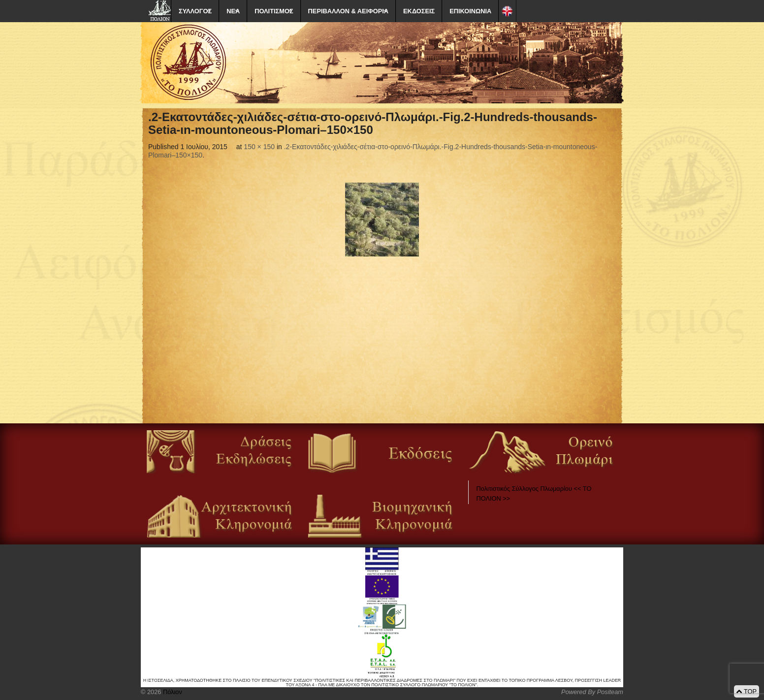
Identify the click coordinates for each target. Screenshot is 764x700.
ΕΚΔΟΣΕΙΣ (419, 11)
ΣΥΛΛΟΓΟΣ (195, 11)
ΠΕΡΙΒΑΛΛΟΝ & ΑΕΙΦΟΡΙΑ (348, 11)
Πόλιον (171, 692)
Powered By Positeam (592, 692)
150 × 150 (259, 147)
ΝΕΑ (233, 11)
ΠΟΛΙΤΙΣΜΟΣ (274, 11)
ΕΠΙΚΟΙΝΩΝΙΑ (470, 11)
